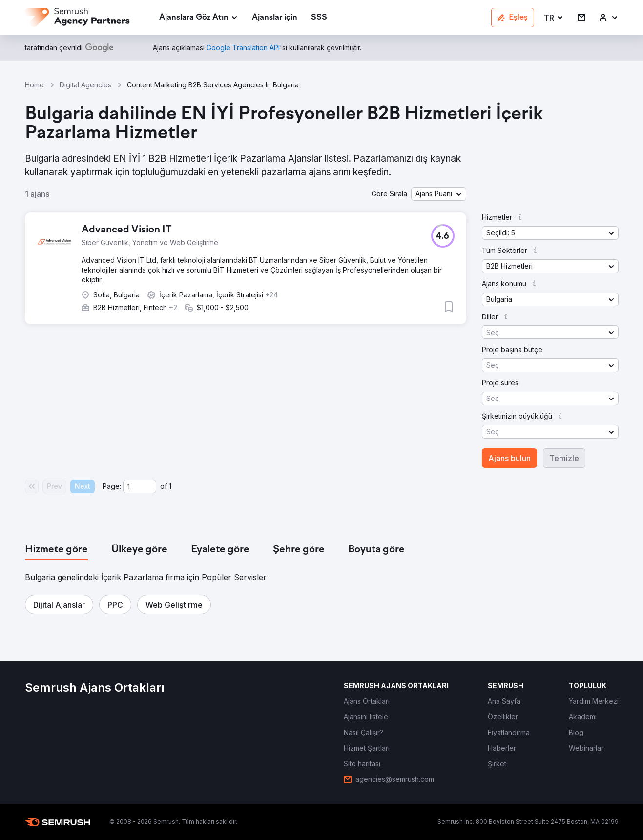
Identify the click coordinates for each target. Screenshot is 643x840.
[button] (554, 18)
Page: (112, 486)
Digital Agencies (85, 85)
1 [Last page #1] (170, 486)
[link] (275, 18)
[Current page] (140, 486)
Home (34, 85)
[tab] (56, 550)
